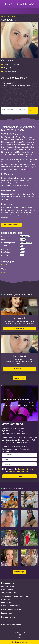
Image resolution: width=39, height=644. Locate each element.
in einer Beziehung (26, 243)
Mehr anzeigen (20, 378)
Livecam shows (7, 589)
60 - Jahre (5, 265)
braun (22, 249)
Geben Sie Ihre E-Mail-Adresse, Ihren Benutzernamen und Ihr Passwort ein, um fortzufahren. (19, 451)
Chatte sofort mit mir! (11, 225)
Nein (22, 255)
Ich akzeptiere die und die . (18, 470)
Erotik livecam (11, 16)
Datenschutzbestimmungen (18, 472)
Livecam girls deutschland (11, 605)
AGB (20, 635)
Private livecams (7, 603)
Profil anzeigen (20, 328)
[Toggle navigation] (4, 11)
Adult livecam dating (9, 592)
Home (3, 16)
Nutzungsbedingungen (26, 469)
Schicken (33, 111)
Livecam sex (6, 600)
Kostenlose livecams (9, 586)
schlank (23, 239)
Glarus (4, 272)
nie (21, 246)
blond (22, 252)
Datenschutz (19, 638)
